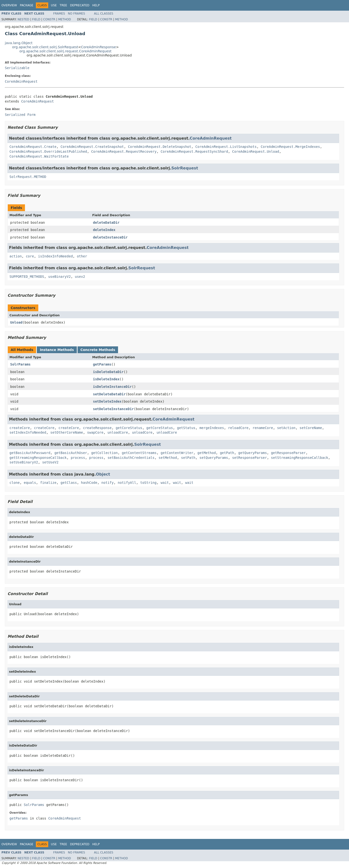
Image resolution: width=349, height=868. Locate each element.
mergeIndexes (212, 428)
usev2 (80, 277)
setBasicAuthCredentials (131, 458)
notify (107, 483)
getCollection (104, 453)
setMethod (168, 458)
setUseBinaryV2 (24, 462)
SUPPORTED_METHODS (27, 277)
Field (36, 19)
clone (15, 483)
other (82, 256)
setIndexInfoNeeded (28, 432)
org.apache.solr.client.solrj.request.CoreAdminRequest (65, 51)
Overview (9, 5)
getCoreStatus (129, 428)
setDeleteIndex (107, 401)
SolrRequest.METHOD (28, 177)
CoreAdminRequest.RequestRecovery (124, 151)
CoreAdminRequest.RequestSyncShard (194, 151)
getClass (69, 483)
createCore (20, 428)
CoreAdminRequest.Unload (256, 151)
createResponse (97, 428)
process (78, 458)
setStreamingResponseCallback (300, 458)
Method (65, 19)
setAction (286, 428)
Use (54, 5)
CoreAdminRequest (21, 81)
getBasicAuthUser (71, 453)
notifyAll (127, 483)
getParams (102, 364)
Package (27, 5)
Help (96, 5)
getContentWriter (177, 453)
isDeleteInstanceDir (112, 387)
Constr (49, 19)
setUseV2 (50, 462)
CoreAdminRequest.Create (33, 147)
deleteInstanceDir (110, 237)
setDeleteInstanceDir (114, 409)
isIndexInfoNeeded (55, 256)
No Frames (76, 14)
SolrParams (20, 364)
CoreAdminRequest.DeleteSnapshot (160, 147)
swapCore (95, 432)
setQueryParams (214, 458)
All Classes (104, 14)
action (16, 256)
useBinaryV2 (59, 277)
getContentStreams (139, 453)
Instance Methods (57, 350)
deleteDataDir (106, 223)
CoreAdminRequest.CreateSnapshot (92, 147)
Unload (16, 322)
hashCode (89, 483)
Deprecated (80, 5)
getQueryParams (253, 453)
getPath (227, 453)
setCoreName (311, 428)
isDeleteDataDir (108, 372)
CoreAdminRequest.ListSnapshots (226, 147)
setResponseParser (250, 458)
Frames (59, 14)
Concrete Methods (98, 350)
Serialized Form (20, 115)
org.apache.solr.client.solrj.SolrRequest (45, 47)
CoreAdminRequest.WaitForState (39, 156)
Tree (63, 5)
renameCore (263, 428)
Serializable (17, 68)
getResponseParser (288, 453)
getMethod (206, 453)
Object (103, 474)
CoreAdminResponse (98, 47)
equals (30, 483)
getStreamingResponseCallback (38, 458)
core (30, 256)
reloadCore (238, 428)
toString (148, 483)
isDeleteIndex (106, 379)
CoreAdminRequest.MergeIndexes (290, 147)
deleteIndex (104, 230)
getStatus (186, 428)
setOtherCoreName (67, 432)
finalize (48, 483)
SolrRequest (185, 168)
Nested (23, 19)
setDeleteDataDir (109, 394)
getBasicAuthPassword (30, 453)
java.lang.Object (19, 43)
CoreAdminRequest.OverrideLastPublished (48, 151)
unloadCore (118, 432)
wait (165, 483)
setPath (188, 458)
